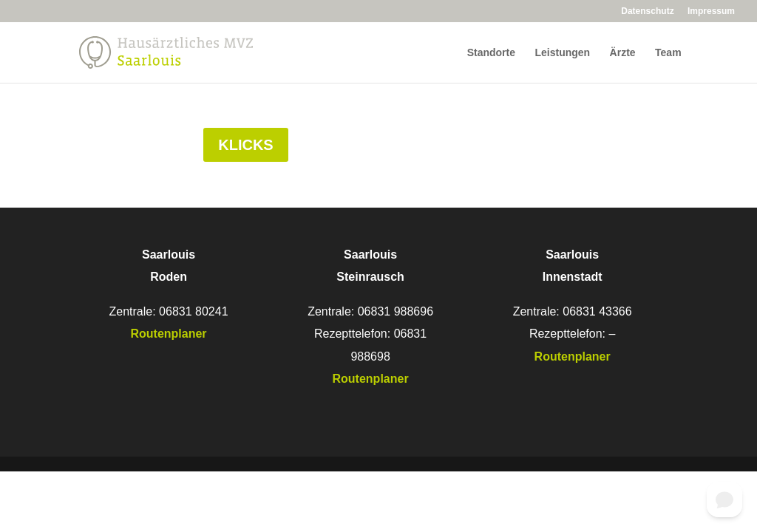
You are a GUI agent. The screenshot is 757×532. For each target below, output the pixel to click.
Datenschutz (647, 11)
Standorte (491, 53)
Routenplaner (371, 379)
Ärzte (623, 53)
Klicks (245, 145)
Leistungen (562, 53)
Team (668, 53)
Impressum (711, 11)
